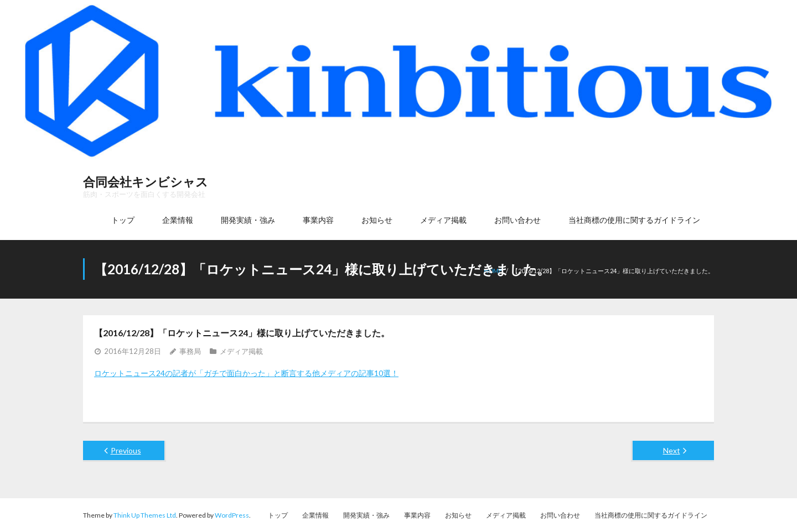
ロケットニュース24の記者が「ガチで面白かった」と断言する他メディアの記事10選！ (246, 373)
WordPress (232, 515)
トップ (278, 515)
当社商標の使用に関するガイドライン (651, 515)
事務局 (190, 351)
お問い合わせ (560, 515)
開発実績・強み (366, 515)
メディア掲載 (241, 351)
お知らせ (458, 515)
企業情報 (315, 515)
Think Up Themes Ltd (145, 515)
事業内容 (417, 515)
